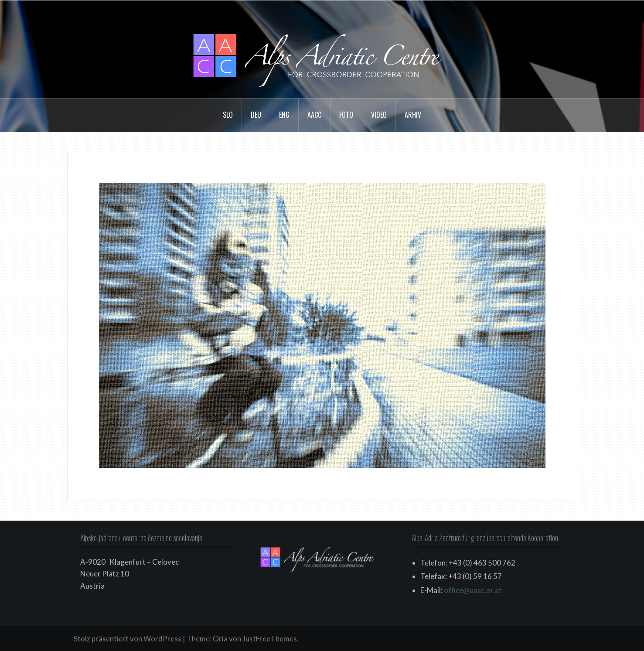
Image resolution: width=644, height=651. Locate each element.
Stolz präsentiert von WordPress (128, 639)
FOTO (346, 115)
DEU (256, 115)
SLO (228, 115)
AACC (314, 115)
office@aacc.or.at (473, 590)
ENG (284, 115)
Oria (220, 639)
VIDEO (379, 115)
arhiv (413, 115)
